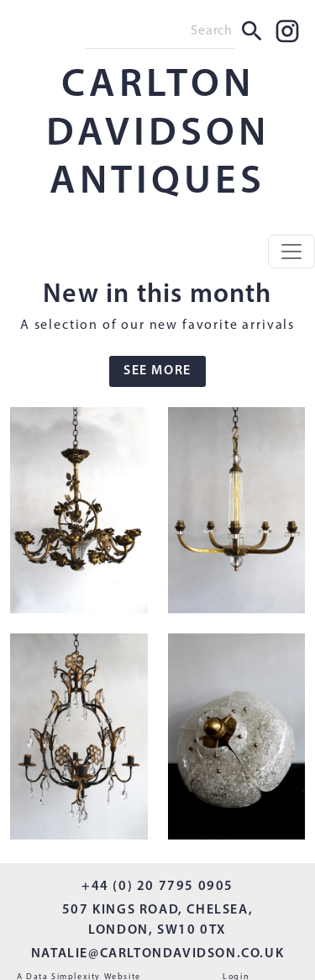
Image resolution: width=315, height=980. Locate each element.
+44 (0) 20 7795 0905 (157, 887)
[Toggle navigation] (291, 252)
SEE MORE (157, 371)
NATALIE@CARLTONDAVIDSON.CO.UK (157, 954)
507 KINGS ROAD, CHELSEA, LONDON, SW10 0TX (157, 920)
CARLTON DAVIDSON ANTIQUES (158, 134)
